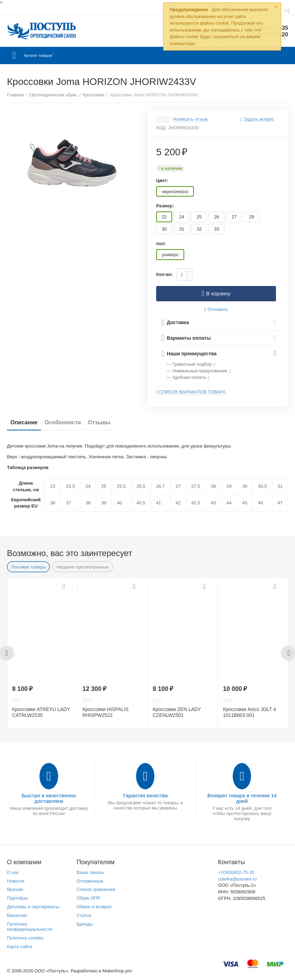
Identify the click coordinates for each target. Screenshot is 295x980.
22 (164, 217)
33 (216, 229)
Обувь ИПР (88, 898)
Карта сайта (20, 947)
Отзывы (99, 422)
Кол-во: (164, 274)
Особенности (62, 422)
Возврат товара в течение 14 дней (242, 798)
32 (199, 229)
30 (164, 229)
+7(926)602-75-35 (236, 872)
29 (251, 217)
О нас (13, 872)
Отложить (216, 309)
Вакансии (17, 915)
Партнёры (17, 898)
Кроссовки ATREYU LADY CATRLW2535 (41, 712)
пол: (161, 244)
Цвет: (162, 180)
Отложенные (90, 881)
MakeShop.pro (117, 971)
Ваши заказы (90, 872)
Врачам (15, 889)
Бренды (85, 924)
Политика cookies (25, 938)
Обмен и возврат (94, 907)
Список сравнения (96, 889)
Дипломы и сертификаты (33, 907)
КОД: (161, 128)
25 (199, 217)
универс (170, 255)
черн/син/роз (175, 192)
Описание (24, 422)
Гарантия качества (145, 796)
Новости (16, 881)
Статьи (84, 915)
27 (234, 217)
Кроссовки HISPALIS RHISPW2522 (105, 712)
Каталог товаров (48, 55)
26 (216, 217)
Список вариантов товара (192, 392)
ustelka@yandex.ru (238, 879)
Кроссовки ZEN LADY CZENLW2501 (177, 712)
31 (181, 229)
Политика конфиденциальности (30, 927)
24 (181, 217)
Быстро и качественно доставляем (49, 798)
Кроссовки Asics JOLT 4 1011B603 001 (249, 712)
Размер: (165, 206)
